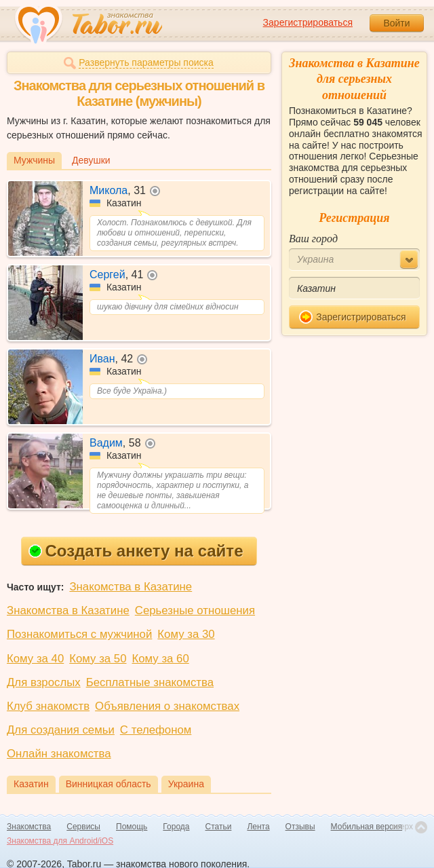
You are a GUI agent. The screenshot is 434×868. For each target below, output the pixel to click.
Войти (396, 23)
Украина (186, 784)
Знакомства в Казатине (131, 587)
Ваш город (313, 239)
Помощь (132, 827)
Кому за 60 (161, 659)
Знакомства (29, 827)
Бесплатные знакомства (150, 682)
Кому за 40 (35, 659)
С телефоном (156, 730)
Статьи (219, 827)
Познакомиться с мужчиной (79, 634)
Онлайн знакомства (59, 754)
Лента (258, 827)
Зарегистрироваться (308, 22)
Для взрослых (44, 682)
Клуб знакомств (48, 706)
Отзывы (300, 827)
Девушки (91, 160)
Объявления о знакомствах (167, 706)
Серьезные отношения (195, 610)
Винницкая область (108, 784)
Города (176, 827)
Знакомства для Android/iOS (60, 841)
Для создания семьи (61, 730)
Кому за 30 (186, 634)
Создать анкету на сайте (136, 551)
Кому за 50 (98, 659)
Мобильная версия (367, 827)
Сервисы (83, 827)
